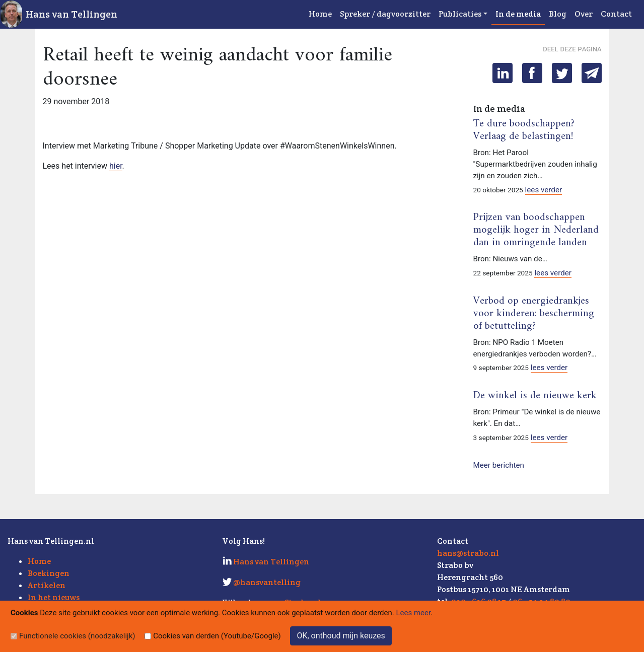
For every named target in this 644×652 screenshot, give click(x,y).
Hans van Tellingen (71, 14)
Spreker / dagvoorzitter (385, 14)
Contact (616, 14)
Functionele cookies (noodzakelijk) (77, 636)
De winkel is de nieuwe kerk (535, 396)
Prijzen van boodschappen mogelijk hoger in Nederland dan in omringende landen (536, 230)
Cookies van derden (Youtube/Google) (217, 636)
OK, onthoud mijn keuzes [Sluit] (341, 636)
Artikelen (47, 585)
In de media (518, 14)
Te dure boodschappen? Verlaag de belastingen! (524, 130)
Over (584, 14)
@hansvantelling (267, 582)
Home (320, 14)
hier (116, 166)
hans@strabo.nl (468, 553)
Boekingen (49, 573)
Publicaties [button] (460, 14)
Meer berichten (499, 465)
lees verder (544, 190)
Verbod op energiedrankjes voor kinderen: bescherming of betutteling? (534, 314)
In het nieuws (54, 597)
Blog (558, 14)
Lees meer (414, 613)
